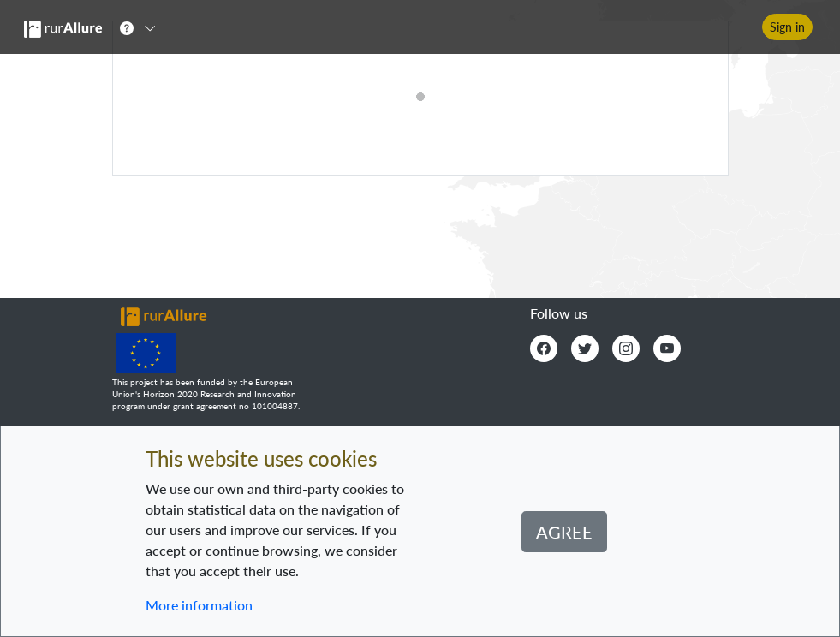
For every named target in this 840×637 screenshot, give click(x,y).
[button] (143, 27)
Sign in (787, 27)
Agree (564, 532)
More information (199, 605)
